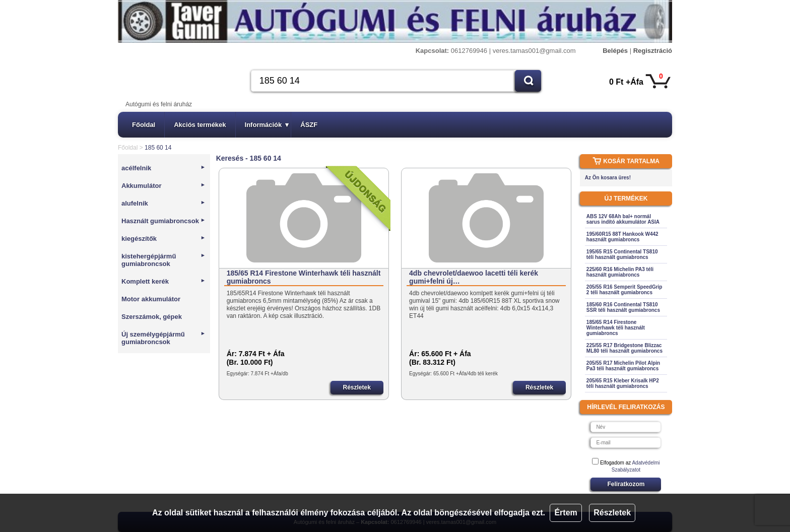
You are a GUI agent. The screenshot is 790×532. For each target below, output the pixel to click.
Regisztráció (653, 51)
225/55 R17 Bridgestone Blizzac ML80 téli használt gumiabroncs (624, 348)
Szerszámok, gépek (152, 317)
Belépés (615, 51)
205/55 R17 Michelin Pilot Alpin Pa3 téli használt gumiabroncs (623, 366)
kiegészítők (163, 239)
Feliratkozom (626, 484)
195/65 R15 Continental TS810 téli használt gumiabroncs (622, 254)
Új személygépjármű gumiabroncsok (163, 338)
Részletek (612, 513)
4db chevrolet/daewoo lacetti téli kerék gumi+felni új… (474, 277)
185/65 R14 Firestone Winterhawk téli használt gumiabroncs (304, 277)
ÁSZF (309, 125)
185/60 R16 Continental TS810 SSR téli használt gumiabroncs (623, 307)
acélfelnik (163, 168)
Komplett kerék (163, 281)
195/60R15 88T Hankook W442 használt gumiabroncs (622, 237)
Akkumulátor (163, 186)
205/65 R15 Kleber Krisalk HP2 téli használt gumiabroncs (623, 383)
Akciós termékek (200, 125)
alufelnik (163, 203)
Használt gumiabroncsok (163, 221)
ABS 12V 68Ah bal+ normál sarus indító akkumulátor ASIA (623, 219)
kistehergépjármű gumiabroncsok (163, 260)
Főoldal (144, 125)
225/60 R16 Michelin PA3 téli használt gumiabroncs (620, 272)
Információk (267, 125)
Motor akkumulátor (151, 299)
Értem (566, 513)
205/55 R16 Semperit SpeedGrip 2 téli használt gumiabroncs (624, 290)
